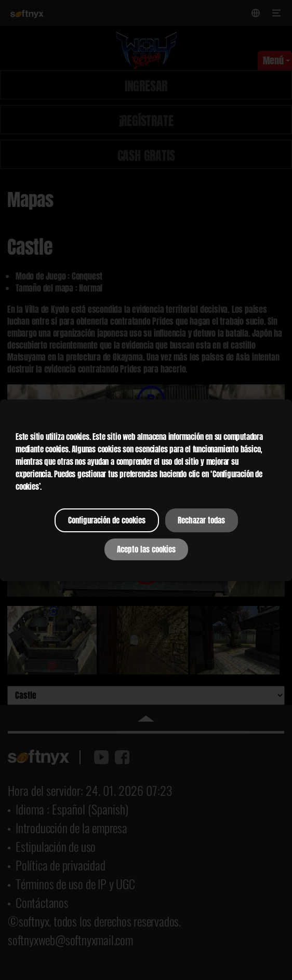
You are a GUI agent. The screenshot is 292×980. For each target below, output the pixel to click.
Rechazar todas (201, 520)
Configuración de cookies (107, 520)
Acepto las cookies (146, 549)
